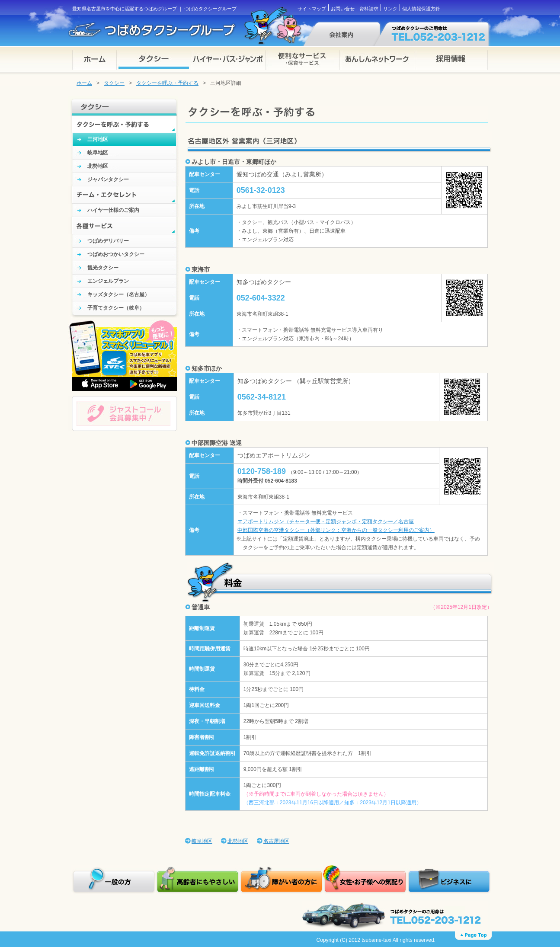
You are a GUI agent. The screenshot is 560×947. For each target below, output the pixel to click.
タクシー (114, 83)
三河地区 (98, 139)
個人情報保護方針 (421, 9)
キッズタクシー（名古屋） (118, 294)
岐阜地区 (98, 153)
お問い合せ (343, 9)
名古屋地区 (276, 841)
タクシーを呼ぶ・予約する (167, 83)
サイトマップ (312, 9)
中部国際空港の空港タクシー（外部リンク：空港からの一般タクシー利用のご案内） (336, 530)
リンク (390, 9)
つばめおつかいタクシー (116, 254)
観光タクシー (103, 268)
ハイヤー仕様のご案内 (113, 210)
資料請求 (369, 9)
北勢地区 (98, 166)
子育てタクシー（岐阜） (116, 308)
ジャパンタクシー (108, 179)
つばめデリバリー (108, 241)
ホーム (84, 83)
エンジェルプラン (108, 281)
